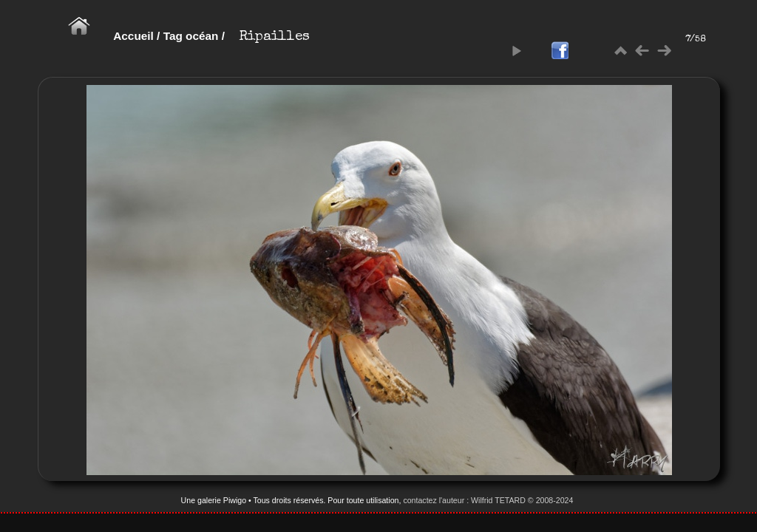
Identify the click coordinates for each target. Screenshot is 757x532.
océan (202, 36)
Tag (173, 36)
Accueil (133, 36)
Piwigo (235, 500)
